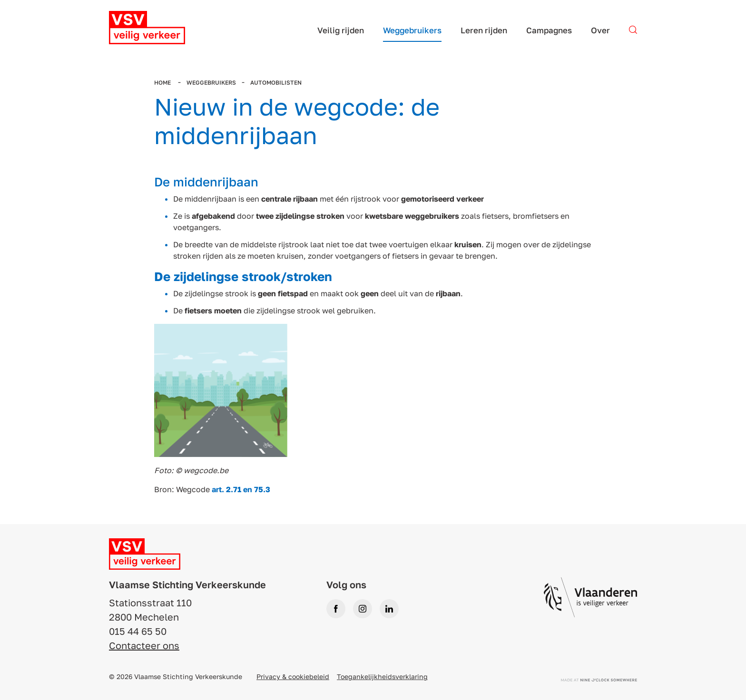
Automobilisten (276, 83)
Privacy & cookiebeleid (293, 676)
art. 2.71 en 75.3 (241, 489)
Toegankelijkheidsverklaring (382, 676)
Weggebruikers (211, 83)
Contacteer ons (144, 645)
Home (163, 83)
